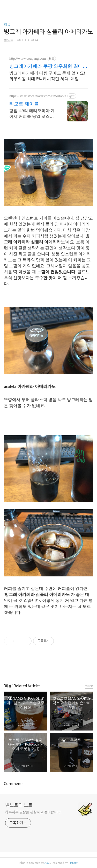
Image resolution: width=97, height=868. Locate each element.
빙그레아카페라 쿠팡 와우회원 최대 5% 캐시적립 (46, 66)
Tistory (73, 863)
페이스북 (37, 666)
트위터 (60, 666)
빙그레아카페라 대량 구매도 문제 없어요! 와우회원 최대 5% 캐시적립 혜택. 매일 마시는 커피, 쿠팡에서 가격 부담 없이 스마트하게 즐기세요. (48, 76)
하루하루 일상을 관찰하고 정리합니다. (33, 812)
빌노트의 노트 (19, 805)
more (89, 686)
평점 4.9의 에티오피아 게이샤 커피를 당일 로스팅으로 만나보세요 (32, 114)
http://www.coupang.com (28, 58)
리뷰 (7, 25)
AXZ (47, 863)
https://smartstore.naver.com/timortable (38, 96)
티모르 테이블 (24, 104)
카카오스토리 (49, 666)
